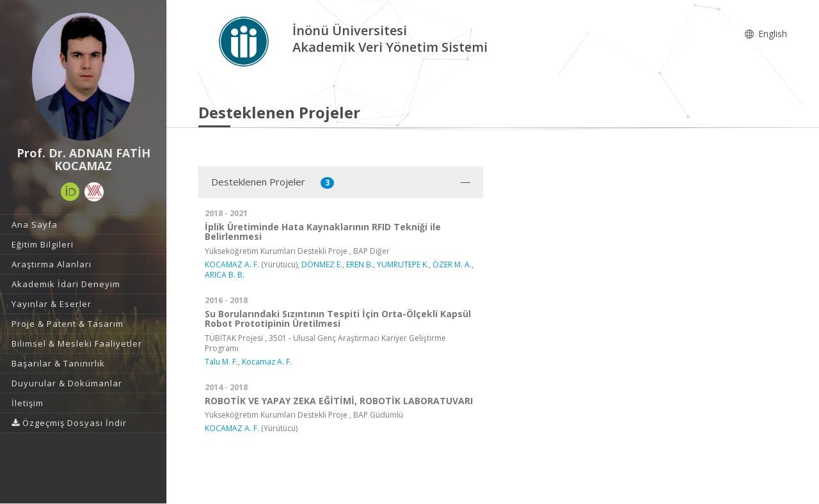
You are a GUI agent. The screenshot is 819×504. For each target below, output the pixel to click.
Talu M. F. (221, 362)
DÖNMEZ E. (322, 264)
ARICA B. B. (225, 275)
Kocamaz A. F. (267, 362)
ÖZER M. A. (452, 264)
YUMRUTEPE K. (403, 264)
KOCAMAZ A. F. (232, 264)
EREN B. (360, 264)
